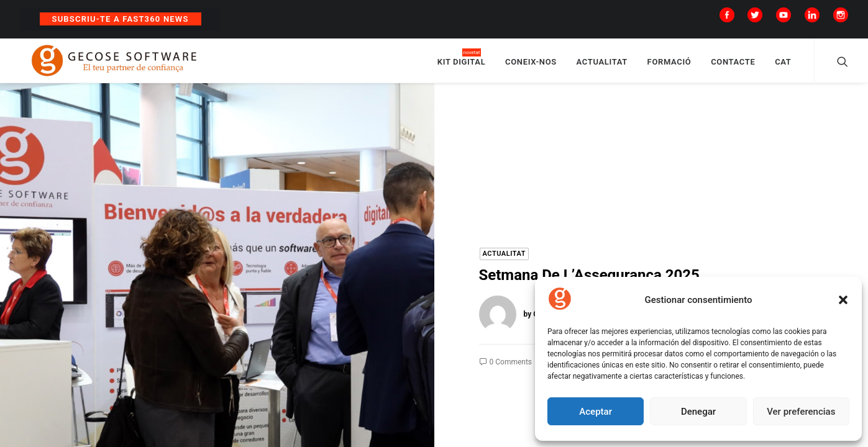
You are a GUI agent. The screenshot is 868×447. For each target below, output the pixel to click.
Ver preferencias (801, 412)
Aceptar (596, 412)
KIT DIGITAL (462, 64)
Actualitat (505, 258)
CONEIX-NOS (531, 64)
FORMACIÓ (669, 64)
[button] (843, 300)
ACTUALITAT (602, 64)
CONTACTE (733, 64)
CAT (783, 64)
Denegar (698, 412)
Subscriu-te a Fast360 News (121, 19)
